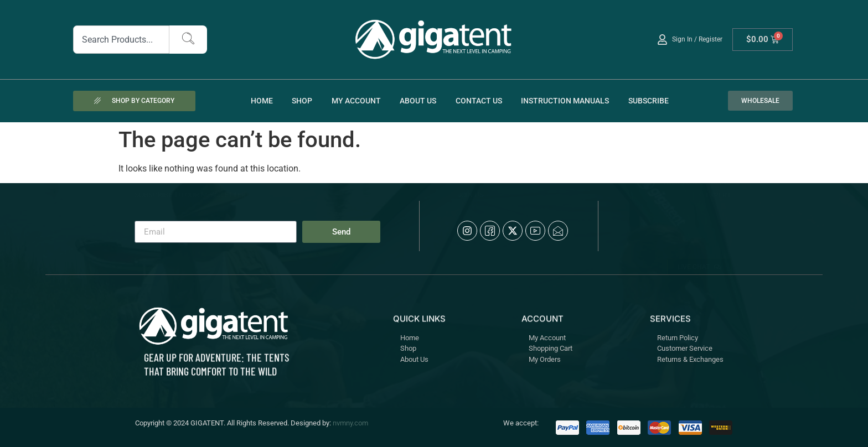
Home (262, 101)
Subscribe (649, 101)
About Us (418, 101)
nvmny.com (350, 423)
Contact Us (479, 101)
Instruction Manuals (565, 101)
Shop (302, 101)
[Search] (188, 40)
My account (356, 101)
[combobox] (122, 40)
